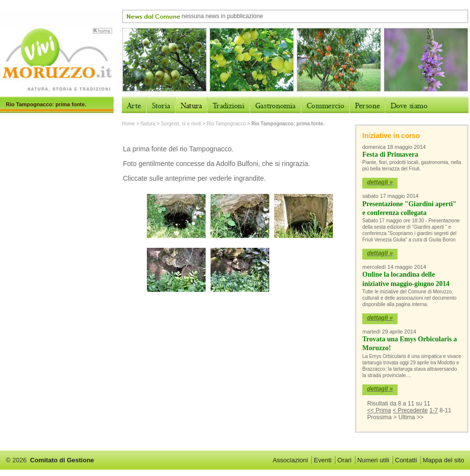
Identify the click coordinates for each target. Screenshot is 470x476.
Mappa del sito (443, 460)
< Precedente (410, 410)
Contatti (406, 460)
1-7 (434, 410)
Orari (344, 460)
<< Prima (379, 410)
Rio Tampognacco (226, 124)
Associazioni (290, 460)
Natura (148, 124)
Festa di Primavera (390, 155)
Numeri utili (373, 460)
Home (129, 124)
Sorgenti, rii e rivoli (181, 124)
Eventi (323, 460)
